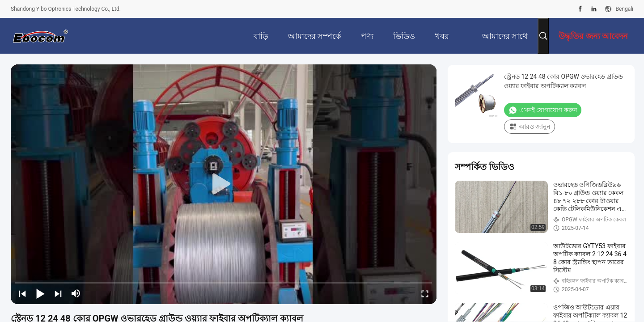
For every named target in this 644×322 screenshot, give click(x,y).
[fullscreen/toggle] (425, 293)
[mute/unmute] (76, 293)
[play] (224, 184)
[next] (58, 293)
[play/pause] (40, 293)
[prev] (22, 293)
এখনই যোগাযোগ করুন (543, 110)
